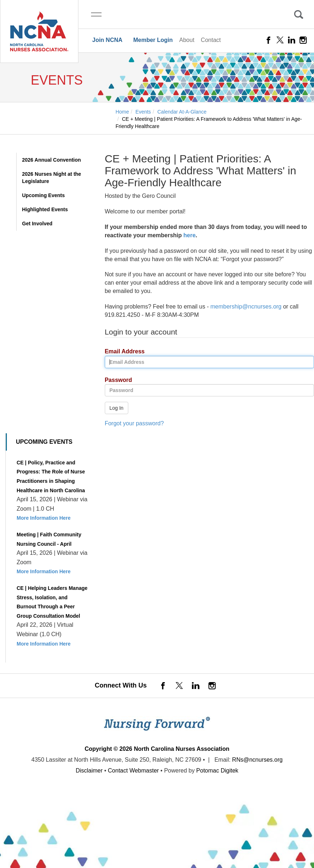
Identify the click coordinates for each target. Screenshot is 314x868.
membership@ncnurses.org (246, 307)
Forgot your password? (134, 423)
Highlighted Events (45, 209)
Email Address (122, 352)
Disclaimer (89, 771)
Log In (117, 408)
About (187, 40)
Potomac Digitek (217, 771)
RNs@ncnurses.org (257, 760)
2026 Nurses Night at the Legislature (51, 178)
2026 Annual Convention (51, 160)
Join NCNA (107, 40)
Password (116, 380)
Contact (211, 40)
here (190, 235)
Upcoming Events (43, 195)
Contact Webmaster (134, 771)
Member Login (153, 40)
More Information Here (44, 518)
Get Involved (37, 224)
